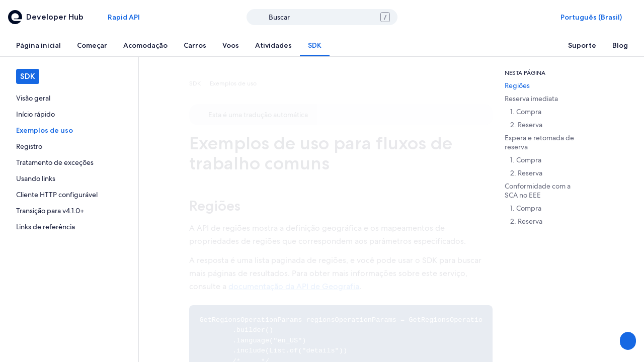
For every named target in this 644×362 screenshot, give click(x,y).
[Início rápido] (69, 114)
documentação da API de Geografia (294, 286)
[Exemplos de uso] (69, 130)
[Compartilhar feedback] (627, 341)
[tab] (38, 45)
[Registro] (69, 146)
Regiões (215, 206)
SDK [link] (195, 83)
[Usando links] (69, 178)
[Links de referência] (69, 227)
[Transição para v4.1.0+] (69, 211)
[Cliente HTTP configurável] (69, 195)
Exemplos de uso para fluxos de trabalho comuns (321, 153)
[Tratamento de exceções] (69, 162)
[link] (69, 98)
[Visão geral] (69, 98)
